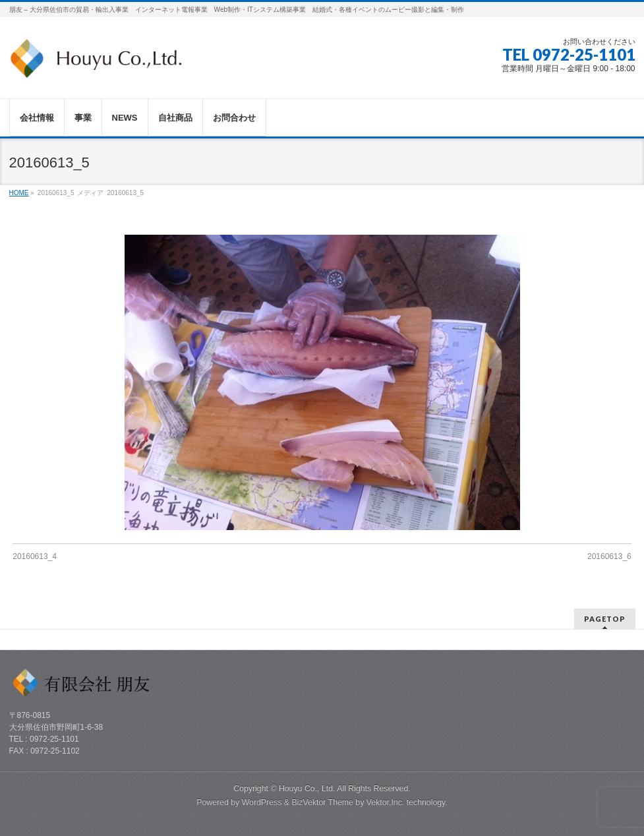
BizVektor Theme (322, 802)
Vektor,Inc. (386, 802)
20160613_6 (609, 556)
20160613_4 (35, 556)
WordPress (262, 802)
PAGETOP (605, 619)
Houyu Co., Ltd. (307, 789)
